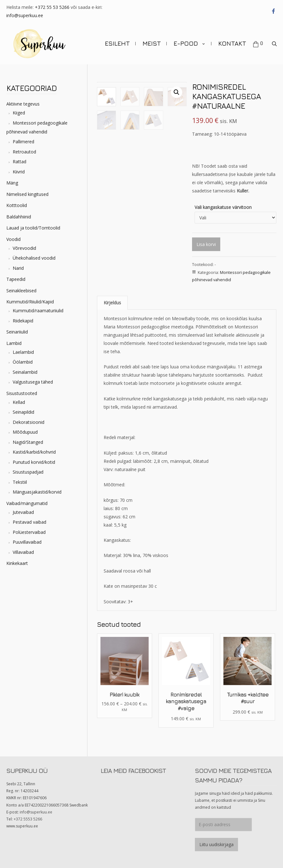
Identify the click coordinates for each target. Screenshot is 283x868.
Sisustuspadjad (28, 469)
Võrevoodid (24, 245)
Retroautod (24, 148)
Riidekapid (23, 317)
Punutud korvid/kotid (34, 459)
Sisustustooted (22, 390)
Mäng (12, 180)
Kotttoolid (17, 202)
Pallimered (23, 138)
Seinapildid (23, 409)
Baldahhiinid (19, 213)
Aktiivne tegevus (23, 101)
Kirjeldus (112, 299)
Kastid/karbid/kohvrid (34, 449)
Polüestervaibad (29, 529)
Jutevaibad (23, 509)
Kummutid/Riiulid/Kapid (30, 298)
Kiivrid (19, 168)
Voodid (13, 236)
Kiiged (19, 110)
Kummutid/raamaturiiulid (38, 307)
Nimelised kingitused (27, 191)
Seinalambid (25, 369)
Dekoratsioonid (29, 419)
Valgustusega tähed (33, 379)
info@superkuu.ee (25, 15)
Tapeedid (16, 276)
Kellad (19, 399)
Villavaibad (23, 549)
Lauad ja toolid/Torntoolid (33, 225)
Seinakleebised (21, 287)
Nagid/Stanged (28, 439)
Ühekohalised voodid (34, 255)
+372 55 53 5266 (52, 7)
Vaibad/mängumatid (27, 500)
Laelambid (23, 349)
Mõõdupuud (25, 429)
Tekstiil (20, 479)
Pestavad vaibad (29, 519)
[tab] (112, 299)
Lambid (14, 340)
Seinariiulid (17, 329)
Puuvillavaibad (27, 539)
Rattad (19, 158)
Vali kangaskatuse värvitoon (223, 204)
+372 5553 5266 (28, 816)
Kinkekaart (17, 560)
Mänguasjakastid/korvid (37, 489)
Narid (18, 265)
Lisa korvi (206, 241)
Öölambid (23, 359)
